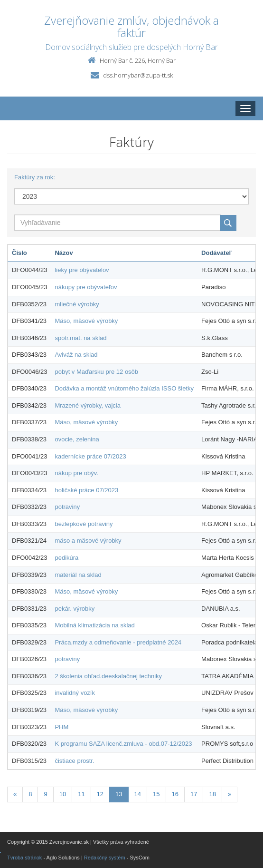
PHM (61, 727)
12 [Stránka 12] (100, 794)
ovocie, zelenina (77, 439)
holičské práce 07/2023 (86, 490)
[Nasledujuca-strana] (230, 795)
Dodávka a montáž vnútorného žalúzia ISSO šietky (124, 388)
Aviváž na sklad (76, 355)
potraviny (67, 507)
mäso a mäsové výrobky (88, 541)
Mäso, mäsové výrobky (86, 321)
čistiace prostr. (74, 761)
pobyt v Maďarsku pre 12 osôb (96, 372)
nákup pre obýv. (76, 473)
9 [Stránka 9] (45, 794)
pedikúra (66, 558)
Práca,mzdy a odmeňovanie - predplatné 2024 (118, 642)
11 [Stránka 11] (81, 794)
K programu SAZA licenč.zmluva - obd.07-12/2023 (123, 744)
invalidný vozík (75, 693)
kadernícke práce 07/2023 (90, 456)
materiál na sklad (78, 575)
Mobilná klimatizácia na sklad (94, 625)
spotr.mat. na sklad (80, 338)
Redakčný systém (105, 858)
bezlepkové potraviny (84, 524)
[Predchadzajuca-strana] (15, 795)
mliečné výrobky (77, 304)
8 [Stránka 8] (30, 794)
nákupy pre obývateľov (86, 287)
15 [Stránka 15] (156, 794)
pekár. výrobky (75, 609)
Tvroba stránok (24, 858)
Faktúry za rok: (35, 177)
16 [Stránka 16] (175, 794)
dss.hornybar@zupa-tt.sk (138, 75)
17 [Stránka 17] (194, 794)
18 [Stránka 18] (212, 794)
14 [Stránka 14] (138, 794)
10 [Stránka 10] (63, 794)
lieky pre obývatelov (82, 270)
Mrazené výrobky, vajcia (87, 405)
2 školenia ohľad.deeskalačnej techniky (108, 676)
